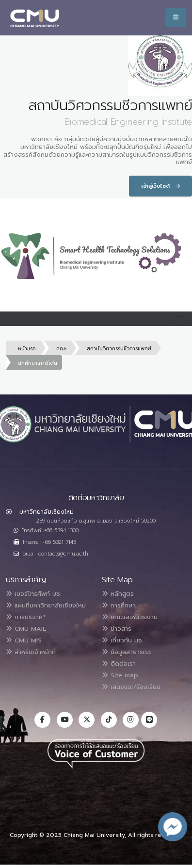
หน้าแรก (27, 349)
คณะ (61, 349)
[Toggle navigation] (180, 319)
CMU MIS (24, 640)
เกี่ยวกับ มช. (122, 640)
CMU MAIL (26, 629)
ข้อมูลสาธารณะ (126, 652)
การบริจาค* (26, 617)
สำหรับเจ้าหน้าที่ (31, 652)
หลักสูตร (118, 594)
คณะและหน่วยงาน (130, 617)
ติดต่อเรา (119, 663)
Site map (120, 675)
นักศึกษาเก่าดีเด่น (38, 363)
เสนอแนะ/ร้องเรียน (131, 687)
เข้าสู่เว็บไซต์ (160, 186)
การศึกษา (119, 605)
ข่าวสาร (117, 629)
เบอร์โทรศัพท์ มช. (33, 594)
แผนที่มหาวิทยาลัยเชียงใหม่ (46, 605)
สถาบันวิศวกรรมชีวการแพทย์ (119, 349)
